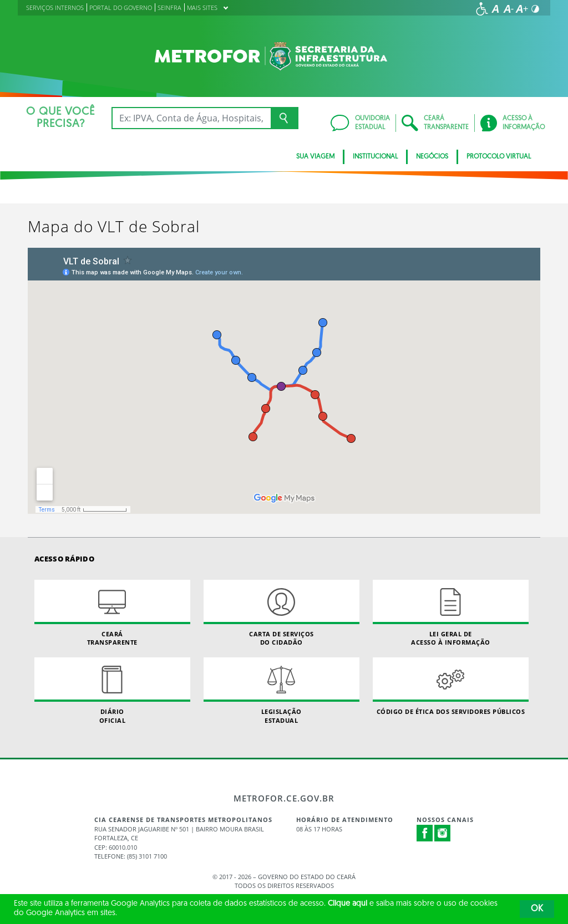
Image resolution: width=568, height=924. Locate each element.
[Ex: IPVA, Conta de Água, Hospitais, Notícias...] (191, 118)
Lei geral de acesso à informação (451, 613)
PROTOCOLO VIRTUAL (499, 157)
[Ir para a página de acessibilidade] (482, 9)
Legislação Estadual (282, 691)
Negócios (432, 157)
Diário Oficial (112, 691)
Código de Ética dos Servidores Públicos (451, 686)
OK (537, 909)
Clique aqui (348, 904)
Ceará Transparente (112, 613)
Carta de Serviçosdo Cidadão (282, 613)
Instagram (443, 833)
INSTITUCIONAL (375, 157)
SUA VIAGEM (315, 157)
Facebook (425, 833)
